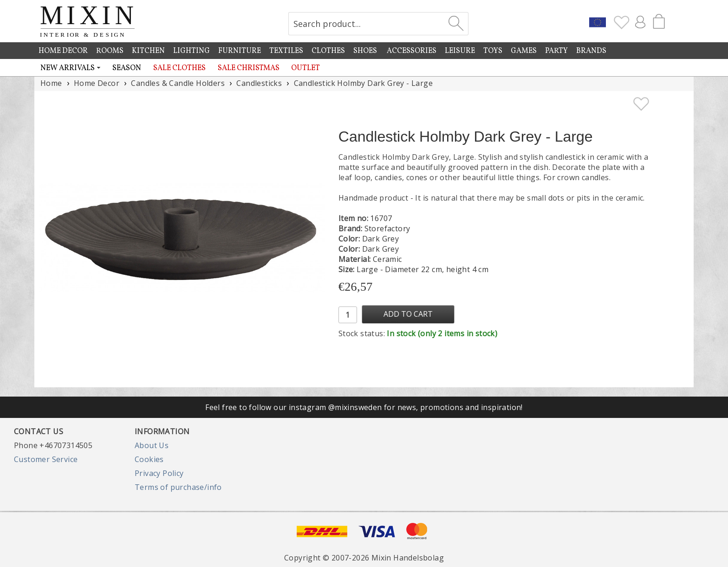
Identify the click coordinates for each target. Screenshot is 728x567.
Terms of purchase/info (178, 487)
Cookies (149, 459)
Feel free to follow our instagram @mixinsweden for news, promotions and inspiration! (364, 407)
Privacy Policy (159, 473)
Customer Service (46, 459)
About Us (152, 445)
